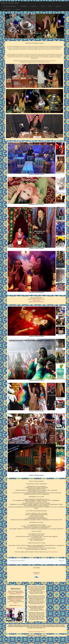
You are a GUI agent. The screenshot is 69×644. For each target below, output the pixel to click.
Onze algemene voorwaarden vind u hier (36, 632)
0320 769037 (37, 300)
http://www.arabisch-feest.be (49, 61)
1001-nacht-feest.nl (53, 552)
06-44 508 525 (42, 299)
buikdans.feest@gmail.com (38, 302)
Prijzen (50, 6)
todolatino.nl (19, 594)
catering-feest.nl (11, 592)
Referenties (58, 6)
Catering (43, 6)
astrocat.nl (19, 605)
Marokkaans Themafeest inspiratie (10, 3)
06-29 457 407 (35, 299)
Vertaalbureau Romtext (12, 602)
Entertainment (34, 6)
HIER (44, 628)
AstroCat (36, 636)
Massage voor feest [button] (7, 9)
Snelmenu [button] (18, 9)
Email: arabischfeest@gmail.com (10, 6)
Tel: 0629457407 (24, 6)
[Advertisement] (34, 641)
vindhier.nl (36, 574)
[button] (17, 561)
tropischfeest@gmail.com (18, 599)
